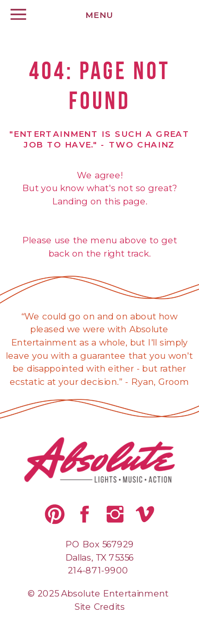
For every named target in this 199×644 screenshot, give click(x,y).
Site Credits (100, 606)
